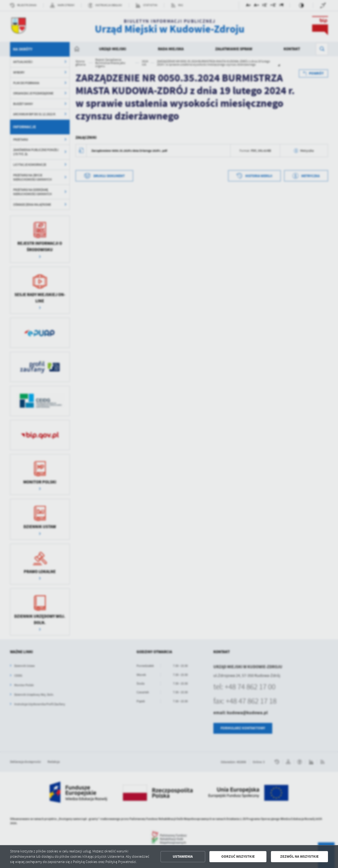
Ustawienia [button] (183, 857)
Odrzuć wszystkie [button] (238, 857)
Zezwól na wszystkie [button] (299, 857)
